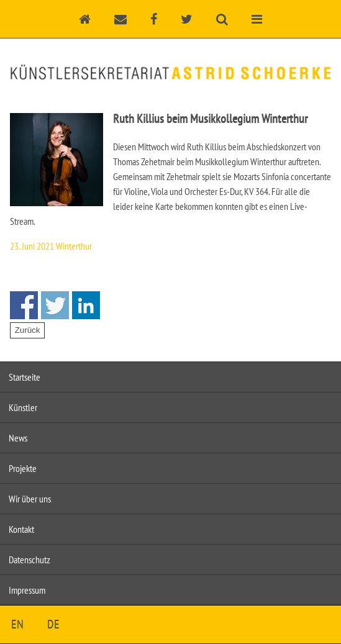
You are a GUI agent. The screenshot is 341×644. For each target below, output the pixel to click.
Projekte (23, 468)
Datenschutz (30, 560)
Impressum (27, 590)
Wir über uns (30, 499)
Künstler (23, 407)
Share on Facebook (24, 305)
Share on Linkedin (86, 305)
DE (53, 624)
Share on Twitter (55, 305)
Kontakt (21, 529)
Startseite (25, 377)
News (18, 438)
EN (17, 624)
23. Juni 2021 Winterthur (51, 246)
